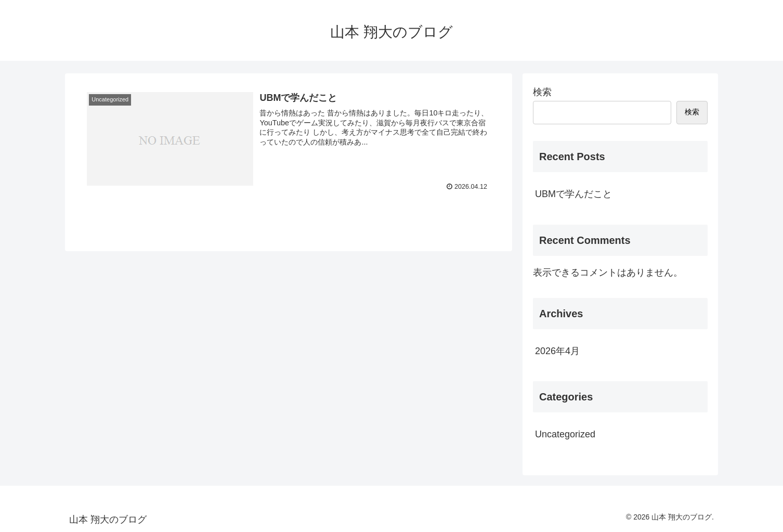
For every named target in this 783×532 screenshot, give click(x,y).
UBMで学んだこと (573, 194)
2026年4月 (557, 351)
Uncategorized (565, 434)
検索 (542, 92)
